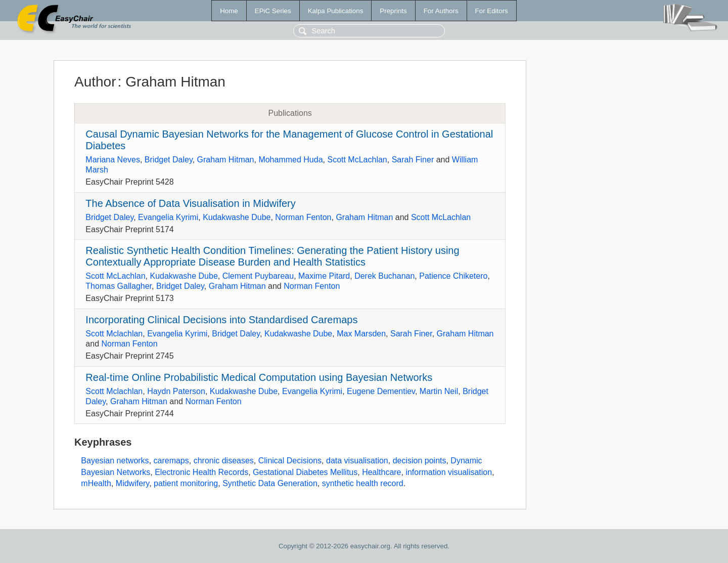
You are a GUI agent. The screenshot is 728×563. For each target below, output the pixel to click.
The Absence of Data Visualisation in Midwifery (190, 203)
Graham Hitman (226, 160)
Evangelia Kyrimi (168, 217)
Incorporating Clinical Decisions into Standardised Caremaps (221, 320)
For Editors (492, 11)
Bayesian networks (115, 461)
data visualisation (357, 461)
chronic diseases (224, 461)
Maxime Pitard (324, 276)
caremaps (171, 461)
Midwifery (132, 483)
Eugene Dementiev (381, 391)
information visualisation (449, 472)
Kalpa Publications (336, 11)
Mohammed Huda (290, 160)
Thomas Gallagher (119, 286)
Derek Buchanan (384, 276)
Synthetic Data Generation (270, 483)
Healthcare (381, 472)
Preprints (393, 11)
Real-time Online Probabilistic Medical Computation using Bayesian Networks (259, 377)
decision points (420, 461)
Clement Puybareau (258, 276)
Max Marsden (361, 334)
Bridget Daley (169, 160)
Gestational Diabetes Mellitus (305, 472)
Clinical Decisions (290, 461)
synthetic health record (363, 483)
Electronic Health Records (201, 472)
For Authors (441, 11)
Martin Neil (439, 391)
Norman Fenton (303, 217)
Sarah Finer (413, 160)
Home (229, 11)
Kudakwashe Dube (237, 217)
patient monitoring (186, 483)
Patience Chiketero (453, 276)
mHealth (96, 483)
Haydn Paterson (176, 391)
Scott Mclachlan (114, 334)
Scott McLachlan (357, 160)
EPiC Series (273, 11)
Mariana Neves (113, 160)
